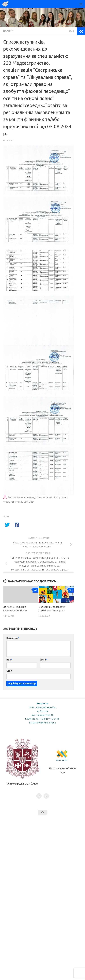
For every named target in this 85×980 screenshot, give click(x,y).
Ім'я (9, 660)
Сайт (9, 671)
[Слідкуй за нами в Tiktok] (34, 830)
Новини (8, 31)
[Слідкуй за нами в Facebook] (40, 830)
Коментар (13, 638)
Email (44, 660)
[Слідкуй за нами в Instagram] (51, 830)
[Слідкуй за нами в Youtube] (45, 830)
